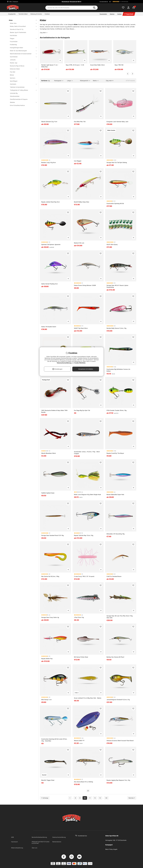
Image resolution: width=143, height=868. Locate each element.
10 (85, 798)
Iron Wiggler (78, 161)
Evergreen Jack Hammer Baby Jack (117, 122)
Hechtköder (13, 35)
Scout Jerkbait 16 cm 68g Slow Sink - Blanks (88, 698)
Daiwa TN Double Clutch (49, 327)
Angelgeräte (12, 14)
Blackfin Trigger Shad (48, 780)
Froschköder (14, 42)
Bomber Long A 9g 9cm (49, 162)
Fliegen (22, 38)
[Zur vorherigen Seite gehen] (45, 798)
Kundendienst (104, 2)
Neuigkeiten (103, 14)
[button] (122, 2)
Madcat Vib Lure (79, 243)
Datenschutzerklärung (59, 837)
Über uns (34, 848)
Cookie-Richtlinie (80, 363)
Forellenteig (13, 45)
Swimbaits (22, 84)
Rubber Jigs (14, 63)
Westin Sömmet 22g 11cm (49, 122)
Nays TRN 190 (119, 65)
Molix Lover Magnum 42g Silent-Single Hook (87, 494)
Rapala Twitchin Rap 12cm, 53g (84, 535)
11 (90, 798)
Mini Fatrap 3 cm (46, 700)
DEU (13, 2)
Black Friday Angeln (111, 849)
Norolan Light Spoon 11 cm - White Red (50, 66)
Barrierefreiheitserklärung (39, 837)
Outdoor (47, 14)
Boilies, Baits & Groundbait (22, 26)
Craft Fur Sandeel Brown (114, 576)
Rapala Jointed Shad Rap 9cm (50, 202)
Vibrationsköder (15, 96)
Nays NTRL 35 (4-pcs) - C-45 (75, 65)
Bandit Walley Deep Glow (82, 202)
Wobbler (22, 102)
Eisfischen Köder (22, 69)
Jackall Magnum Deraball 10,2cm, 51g (118, 700)
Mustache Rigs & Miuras (17, 66)
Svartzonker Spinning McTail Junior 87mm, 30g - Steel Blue (54, 740)
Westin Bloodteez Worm (49, 453)
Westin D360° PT (79, 741)
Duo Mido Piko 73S (80, 122)
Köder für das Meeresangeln (22, 51)
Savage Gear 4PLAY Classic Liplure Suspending (117, 286)
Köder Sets (22, 23)
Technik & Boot (23, 14)
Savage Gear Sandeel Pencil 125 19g (52, 535)
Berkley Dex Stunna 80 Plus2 (115, 657)
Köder (22, 20)
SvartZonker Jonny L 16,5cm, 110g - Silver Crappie (87, 453)
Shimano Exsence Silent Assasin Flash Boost (120, 741)
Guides (119, 14)
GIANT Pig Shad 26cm (81, 328)
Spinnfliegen (14, 81)
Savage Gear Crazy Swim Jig (50, 617)
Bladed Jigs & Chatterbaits (18, 32)
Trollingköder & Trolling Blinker (22, 90)
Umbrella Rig (14, 93)
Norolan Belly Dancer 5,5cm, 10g (116, 328)
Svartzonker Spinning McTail (115, 203)
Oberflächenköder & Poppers (19, 99)
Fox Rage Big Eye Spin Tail (82, 410)
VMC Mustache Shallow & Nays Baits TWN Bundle (54, 411)
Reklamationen (57, 842)
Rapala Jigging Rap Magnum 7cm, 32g (118, 780)
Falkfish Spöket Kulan (48, 493)
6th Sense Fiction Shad (81, 657)
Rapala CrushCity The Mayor (115, 453)
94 (106, 798)
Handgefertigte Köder (22, 48)
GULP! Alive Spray (112, 244)
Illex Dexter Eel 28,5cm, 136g (50, 576)
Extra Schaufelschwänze (17, 105)
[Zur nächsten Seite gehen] (132, 798)
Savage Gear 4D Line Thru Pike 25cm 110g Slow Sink (120, 617)
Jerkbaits (13, 60)
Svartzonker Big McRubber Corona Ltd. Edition (118, 370)
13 (100, 798)
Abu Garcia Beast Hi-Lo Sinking (83, 782)
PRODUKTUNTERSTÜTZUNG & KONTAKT (41, 842)
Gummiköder (22, 57)
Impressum (14, 842)
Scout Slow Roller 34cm (97, 65)
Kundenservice (82, 836)
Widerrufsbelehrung (17, 848)
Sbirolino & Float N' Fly (22, 29)
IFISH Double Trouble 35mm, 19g (117, 410)
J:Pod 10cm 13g (79, 617)
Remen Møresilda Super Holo (115, 494)
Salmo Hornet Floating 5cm (49, 284)
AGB (12, 837)
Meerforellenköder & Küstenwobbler (22, 54)
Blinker (12, 75)
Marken (112, 14)
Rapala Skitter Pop (47, 659)
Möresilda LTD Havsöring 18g (116, 534)
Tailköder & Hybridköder (17, 87)
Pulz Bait (13, 72)
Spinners (22, 78)
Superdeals (129, 14)
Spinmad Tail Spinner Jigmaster (51, 244)
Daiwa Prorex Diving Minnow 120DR (85, 285)
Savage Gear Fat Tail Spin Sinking (117, 162)
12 (95, 798)
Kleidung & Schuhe (36, 14)
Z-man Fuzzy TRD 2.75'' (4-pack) (84, 576)
